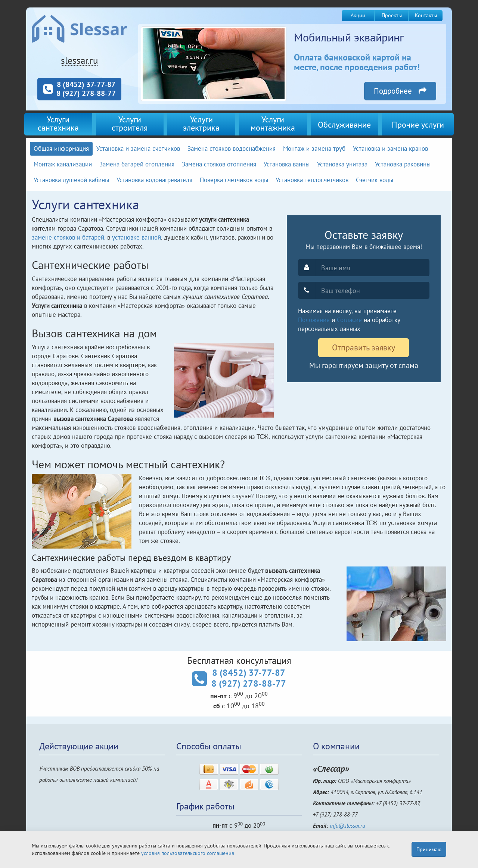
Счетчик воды (375, 180)
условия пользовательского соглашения (188, 853)
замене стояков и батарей (68, 237)
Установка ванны (287, 164)
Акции (358, 15)
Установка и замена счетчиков (138, 149)
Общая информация (61, 149)
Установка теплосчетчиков (312, 180)
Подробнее (400, 87)
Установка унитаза (342, 164)
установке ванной (136, 237)
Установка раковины (403, 164)
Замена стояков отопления (219, 164)
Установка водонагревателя (154, 180)
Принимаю (429, 849)
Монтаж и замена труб (314, 149)
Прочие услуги (418, 124)
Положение (314, 320)
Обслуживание (344, 124)
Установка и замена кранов (390, 149)
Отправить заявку (364, 347)
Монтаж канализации (63, 164)
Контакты (426, 15)
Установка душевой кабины (71, 180)
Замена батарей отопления (137, 164)
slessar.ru (79, 60)
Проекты (392, 15)
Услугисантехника (58, 123)
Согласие (349, 320)
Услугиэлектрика (201, 123)
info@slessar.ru (347, 825)
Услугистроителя (130, 123)
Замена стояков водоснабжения (232, 149)
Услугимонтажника (273, 123)
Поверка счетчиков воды (234, 180)
